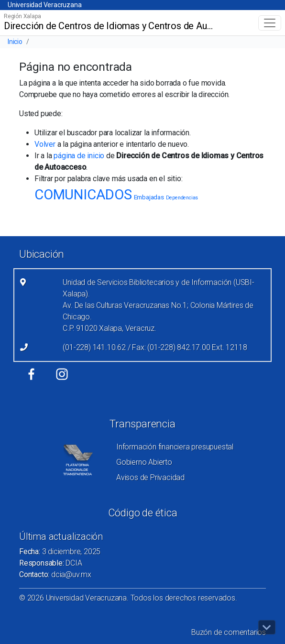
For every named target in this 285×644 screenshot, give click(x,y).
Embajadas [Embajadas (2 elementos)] (149, 197)
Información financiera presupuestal (175, 447)
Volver (45, 144)
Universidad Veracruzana (44, 5)
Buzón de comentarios (229, 632)
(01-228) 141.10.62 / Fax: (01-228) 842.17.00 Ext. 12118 (155, 347)
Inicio (15, 42)
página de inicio (79, 156)
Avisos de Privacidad (150, 477)
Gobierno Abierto (144, 462)
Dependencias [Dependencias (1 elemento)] (182, 198)
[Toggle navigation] (270, 23)
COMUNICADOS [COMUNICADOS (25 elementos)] (83, 195)
